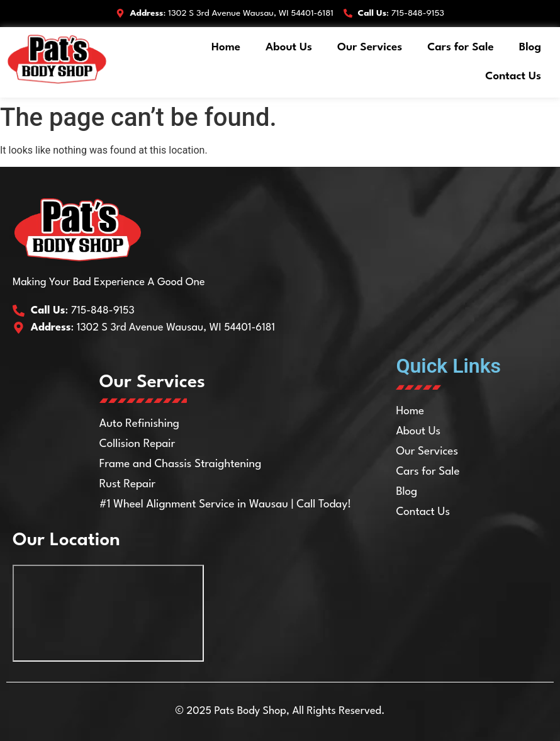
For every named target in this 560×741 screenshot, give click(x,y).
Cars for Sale (461, 48)
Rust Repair (128, 484)
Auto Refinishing (140, 424)
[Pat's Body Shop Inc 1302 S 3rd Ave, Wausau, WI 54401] (108, 613)
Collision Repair (137, 444)
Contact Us (513, 76)
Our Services (370, 48)
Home (226, 48)
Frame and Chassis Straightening (181, 464)
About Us (289, 48)
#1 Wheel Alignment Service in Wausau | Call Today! (226, 505)
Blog (530, 48)
